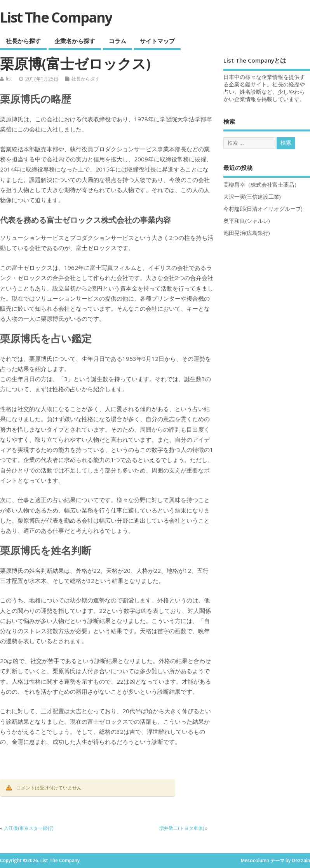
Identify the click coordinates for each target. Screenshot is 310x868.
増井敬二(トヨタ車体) (182, 828)
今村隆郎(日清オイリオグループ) (263, 209)
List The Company (56, 17)
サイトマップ (157, 41)
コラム (118, 41)
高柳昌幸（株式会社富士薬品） (261, 185)
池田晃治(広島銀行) (247, 233)
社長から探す (23, 41)
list (9, 79)
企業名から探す (75, 41)
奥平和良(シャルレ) (247, 221)
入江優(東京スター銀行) (29, 828)
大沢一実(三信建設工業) (252, 197)
